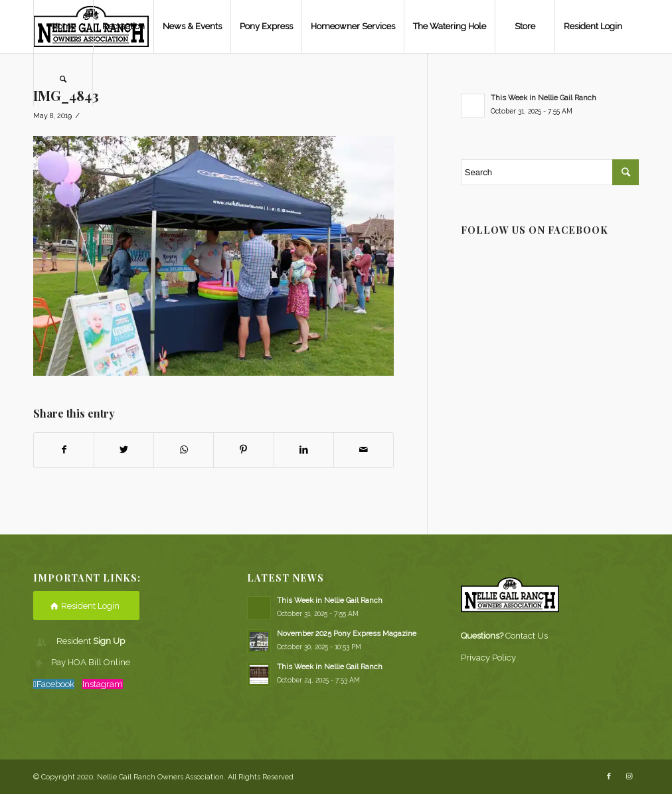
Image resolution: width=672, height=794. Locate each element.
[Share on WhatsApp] (184, 450)
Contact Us (527, 636)
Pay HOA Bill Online (91, 662)
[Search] (63, 80)
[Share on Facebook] (64, 450)
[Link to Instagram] (629, 777)
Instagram (103, 684)
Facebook (55, 684)
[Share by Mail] (364, 450)
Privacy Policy (488, 658)
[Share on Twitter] (124, 450)
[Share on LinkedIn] (304, 450)
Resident (91, 641)
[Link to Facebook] (609, 777)
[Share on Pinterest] (243, 450)
